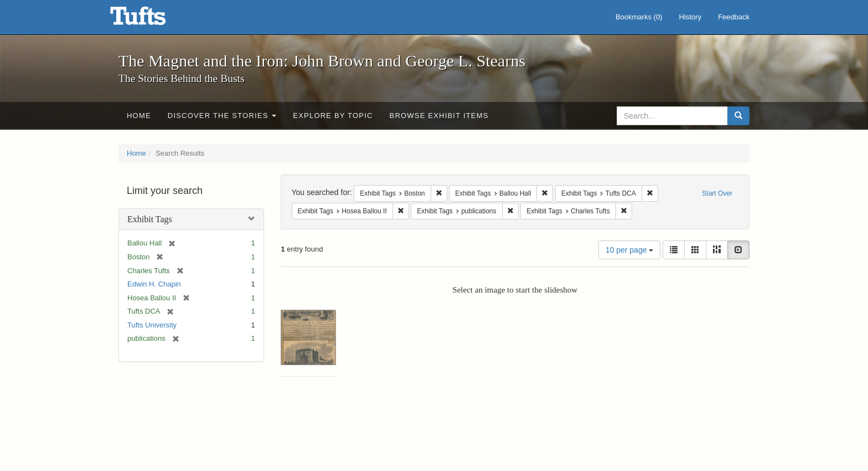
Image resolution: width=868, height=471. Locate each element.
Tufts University (152, 325)
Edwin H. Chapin (154, 284)
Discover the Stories (222, 116)
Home (139, 116)
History (690, 17)
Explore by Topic (333, 116)
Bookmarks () (639, 17)
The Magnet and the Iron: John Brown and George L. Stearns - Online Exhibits (152, 19)
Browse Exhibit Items (439, 116)
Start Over (717, 193)
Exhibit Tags (150, 219)
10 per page (630, 250)
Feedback (734, 17)
